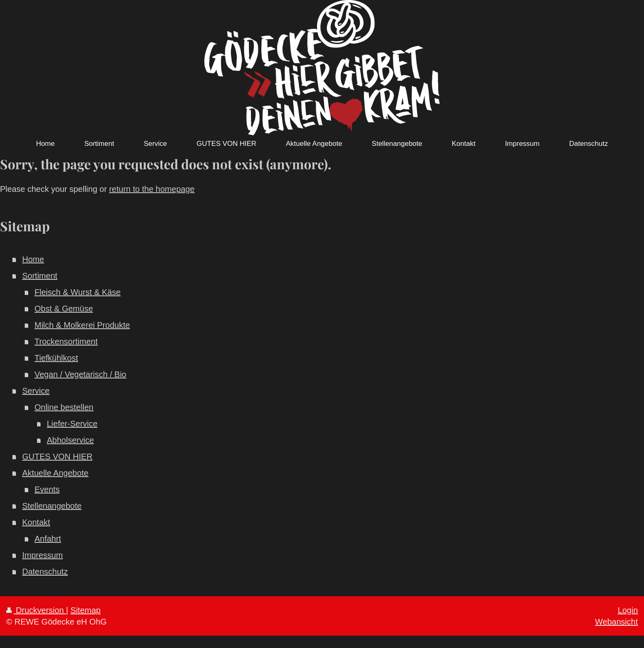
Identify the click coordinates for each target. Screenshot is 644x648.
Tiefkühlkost (56, 358)
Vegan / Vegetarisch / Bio (80, 374)
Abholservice (70, 440)
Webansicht (616, 622)
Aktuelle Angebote (55, 473)
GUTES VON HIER (57, 457)
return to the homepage (152, 189)
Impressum (43, 555)
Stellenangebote (52, 506)
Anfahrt (48, 539)
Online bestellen (64, 407)
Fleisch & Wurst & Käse (78, 292)
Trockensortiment (66, 341)
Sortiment (40, 276)
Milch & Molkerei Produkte (82, 325)
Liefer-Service (72, 424)
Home (33, 259)
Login (628, 610)
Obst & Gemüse (64, 309)
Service (36, 391)
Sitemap (86, 610)
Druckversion (36, 610)
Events (47, 489)
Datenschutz (45, 572)
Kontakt (36, 522)
